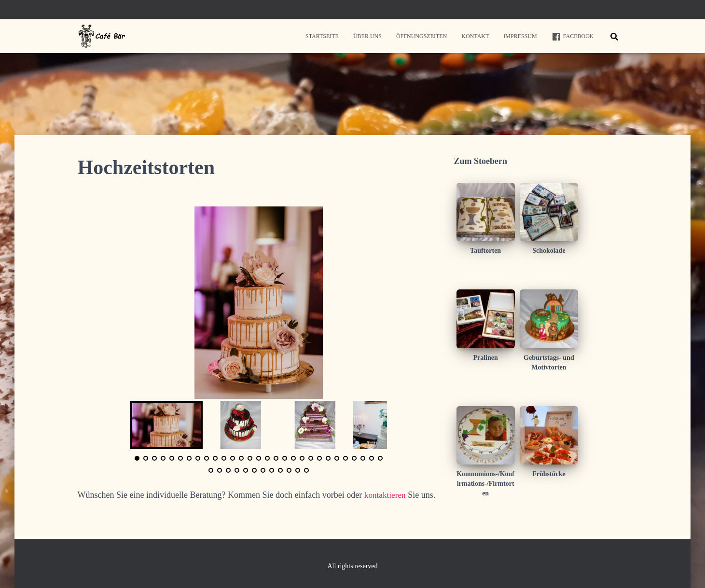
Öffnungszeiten (422, 36)
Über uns (367, 36)
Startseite (322, 36)
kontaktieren (386, 495)
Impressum (520, 36)
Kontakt (475, 36)
